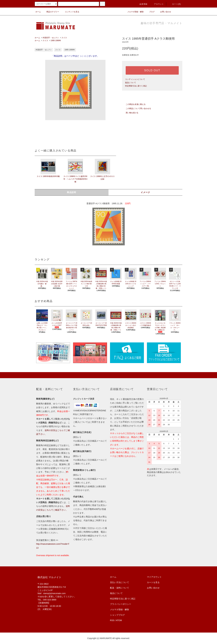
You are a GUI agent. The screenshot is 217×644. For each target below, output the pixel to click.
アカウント (157, 4)
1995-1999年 (56, 41)
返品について (131, 83)
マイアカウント (154, 577)
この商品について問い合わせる (137, 109)
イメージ (145, 192)
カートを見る (153, 582)
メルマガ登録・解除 (134, 12)
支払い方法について (120, 582)
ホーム (38, 12)
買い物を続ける (130, 113)
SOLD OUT (152, 70)
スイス (64, 38)
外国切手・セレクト (51, 38)
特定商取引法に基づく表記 (136, 86)
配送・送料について (120, 588)
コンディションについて (135, 79)
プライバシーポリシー (121, 604)
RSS (112, 620)
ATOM (119, 620)
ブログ (150, 12)
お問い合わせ (164, 12)
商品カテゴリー (51, 12)
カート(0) (175, 4)
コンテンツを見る (70, 12)
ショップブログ (117, 615)
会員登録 (142, 4)
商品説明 (72, 192)
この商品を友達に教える (134, 104)
